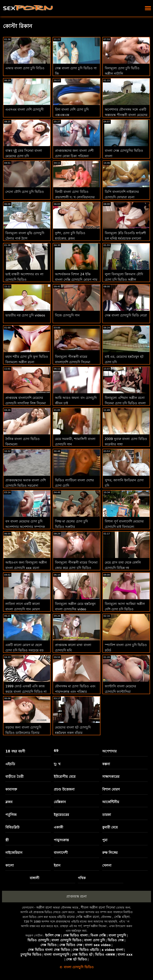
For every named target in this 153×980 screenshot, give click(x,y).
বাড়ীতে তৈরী (14, 777)
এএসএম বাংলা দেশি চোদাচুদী (25, 109)
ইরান (57, 865)
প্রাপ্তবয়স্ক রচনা (76, 896)
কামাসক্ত (11, 789)
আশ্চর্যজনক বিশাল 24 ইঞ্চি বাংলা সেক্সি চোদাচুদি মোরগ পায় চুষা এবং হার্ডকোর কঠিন (76, 280)
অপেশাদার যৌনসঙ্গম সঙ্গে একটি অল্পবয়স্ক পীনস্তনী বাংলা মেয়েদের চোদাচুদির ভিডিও (126, 115)
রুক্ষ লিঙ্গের (110, 853)
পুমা (105, 840)
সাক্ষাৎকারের (111, 777)
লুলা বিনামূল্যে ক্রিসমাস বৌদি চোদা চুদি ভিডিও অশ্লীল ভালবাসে (124, 280)
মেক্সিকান (60, 802)
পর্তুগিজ (11, 815)
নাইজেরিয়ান (14, 853)
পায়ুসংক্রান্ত (61, 840)
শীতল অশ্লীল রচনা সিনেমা (98, 907)
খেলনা (107, 865)
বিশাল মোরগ (111, 789)
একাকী (58, 827)
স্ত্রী (7, 840)
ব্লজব (9, 802)
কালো (10, 865)
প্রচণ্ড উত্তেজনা (64, 789)
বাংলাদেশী (61, 853)
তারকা (107, 815)
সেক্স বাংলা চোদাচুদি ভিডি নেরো (126, 315)
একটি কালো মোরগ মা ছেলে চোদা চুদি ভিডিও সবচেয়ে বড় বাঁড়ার (24, 650)
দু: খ (57, 764)
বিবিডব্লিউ (12, 827)
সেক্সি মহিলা (122, 917)
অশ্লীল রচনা (44, 907)
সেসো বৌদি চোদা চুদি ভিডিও (25, 192)
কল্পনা (106, 764)
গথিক (82, 878)
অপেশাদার (109, 751)
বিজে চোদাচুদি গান (67, 315)
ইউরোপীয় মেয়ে (65, 777)
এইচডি (10, 764)
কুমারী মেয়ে (110, 827)
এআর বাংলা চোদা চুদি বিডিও (25, 68)
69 (56, 751)
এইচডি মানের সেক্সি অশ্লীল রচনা (78, 917)
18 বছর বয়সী (15, 751)
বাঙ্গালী (34, 878)
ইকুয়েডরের (61, 815)
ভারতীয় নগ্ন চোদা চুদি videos (25, 315)
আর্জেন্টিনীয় (111, 802)
